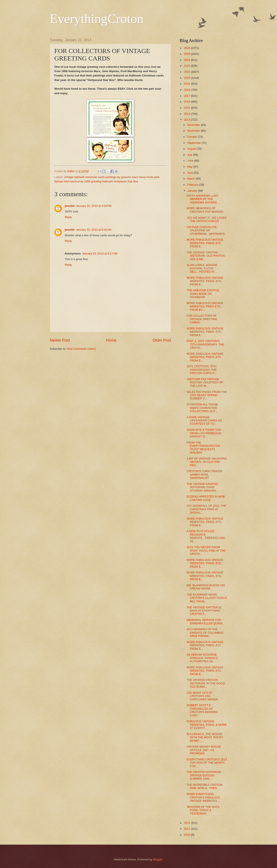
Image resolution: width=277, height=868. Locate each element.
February (193, 185)
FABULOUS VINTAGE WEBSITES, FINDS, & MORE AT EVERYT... (207, 725)
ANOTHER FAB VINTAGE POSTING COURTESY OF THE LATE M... (205, 382)
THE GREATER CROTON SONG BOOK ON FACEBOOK (203, 294)
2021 (187, 72)
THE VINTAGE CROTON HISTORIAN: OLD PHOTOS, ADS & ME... (206, 256)
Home (111, 340)
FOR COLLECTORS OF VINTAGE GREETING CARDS (202, 319)
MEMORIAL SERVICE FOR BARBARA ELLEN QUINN (204, 622)
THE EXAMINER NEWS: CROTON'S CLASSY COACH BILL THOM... (207, 598)
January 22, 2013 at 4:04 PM (94, 206)
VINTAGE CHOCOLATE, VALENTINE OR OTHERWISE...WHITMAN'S (206, 230)
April (190, 173)
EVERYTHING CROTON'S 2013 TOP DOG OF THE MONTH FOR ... (207, 763)
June (191, 161)
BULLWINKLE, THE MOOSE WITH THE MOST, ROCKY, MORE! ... (205, 737)
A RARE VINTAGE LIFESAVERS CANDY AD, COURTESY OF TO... (205, 421)
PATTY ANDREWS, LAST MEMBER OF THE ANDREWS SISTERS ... (203, 199)
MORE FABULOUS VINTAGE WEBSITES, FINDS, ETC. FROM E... (205, 243)
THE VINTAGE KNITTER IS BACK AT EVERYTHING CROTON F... (204, 611)
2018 (187, 90)
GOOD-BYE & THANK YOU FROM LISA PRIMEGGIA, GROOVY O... (204, 433)
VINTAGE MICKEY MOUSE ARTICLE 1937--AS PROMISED (204, 750)
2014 (187, 114)
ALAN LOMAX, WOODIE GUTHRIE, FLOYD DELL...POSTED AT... (202, 268)
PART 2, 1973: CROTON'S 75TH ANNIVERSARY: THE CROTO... (205, 344)
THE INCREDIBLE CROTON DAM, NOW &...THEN (205, 786)
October (192, 137)
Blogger (158, 859)
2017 (187, 96)
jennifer (70, 206)
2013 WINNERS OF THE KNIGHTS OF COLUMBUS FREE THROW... (205, 633)
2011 (187, 829)
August (192, 149)
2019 (187, 84)
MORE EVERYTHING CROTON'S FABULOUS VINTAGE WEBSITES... (203, 797)
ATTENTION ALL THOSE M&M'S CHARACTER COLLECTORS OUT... (202, 408)
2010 (187, 835)
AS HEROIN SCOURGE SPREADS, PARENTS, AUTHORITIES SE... (202, 658)
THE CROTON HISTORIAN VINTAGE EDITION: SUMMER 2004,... (204, 775)
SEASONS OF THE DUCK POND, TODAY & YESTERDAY (203, 810)
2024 (187, 60)
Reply (68, 217)
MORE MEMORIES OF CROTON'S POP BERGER (205, 210)
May (190, 167)
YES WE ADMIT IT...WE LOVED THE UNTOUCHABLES (207, 219)
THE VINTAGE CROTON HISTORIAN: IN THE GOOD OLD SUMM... (206, 683)
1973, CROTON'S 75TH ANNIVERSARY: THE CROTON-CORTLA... (202, 370)
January (192, 191)
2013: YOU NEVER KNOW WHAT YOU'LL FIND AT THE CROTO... (206, 551)
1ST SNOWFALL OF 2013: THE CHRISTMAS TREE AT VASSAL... (206, 509)
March (191, 179)
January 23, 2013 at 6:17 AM (100, 253)
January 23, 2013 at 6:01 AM (94, 230)
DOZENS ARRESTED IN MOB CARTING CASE (206, 498)
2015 (187, 108)
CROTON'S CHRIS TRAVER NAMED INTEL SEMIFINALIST (204, 474)
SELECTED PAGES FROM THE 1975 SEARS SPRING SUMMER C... (207, 395)
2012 (187, 823)
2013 (187, 120)
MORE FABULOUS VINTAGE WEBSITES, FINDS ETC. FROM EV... (205, 306)
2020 (187, 78)
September (194, 143)
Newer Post (60, 340)
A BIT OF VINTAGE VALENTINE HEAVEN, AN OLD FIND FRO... (207, 462)
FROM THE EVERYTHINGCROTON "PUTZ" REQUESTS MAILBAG (203, 448)
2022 (187, 66)
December (194, 125)
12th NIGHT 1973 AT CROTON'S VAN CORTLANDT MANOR (202, 696)
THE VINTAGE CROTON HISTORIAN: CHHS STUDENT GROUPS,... (203, 487)
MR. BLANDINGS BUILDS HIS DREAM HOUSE (206, 587)
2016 (187, 102)
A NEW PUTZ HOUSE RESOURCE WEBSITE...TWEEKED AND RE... (206, 536)
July (190, 155)
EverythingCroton (97, 19)
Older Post (162, 340)
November (194, 131)
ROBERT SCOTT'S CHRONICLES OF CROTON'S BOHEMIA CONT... (202, 710)
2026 (187, 48)
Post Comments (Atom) (81, 349)
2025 (187, 54)
